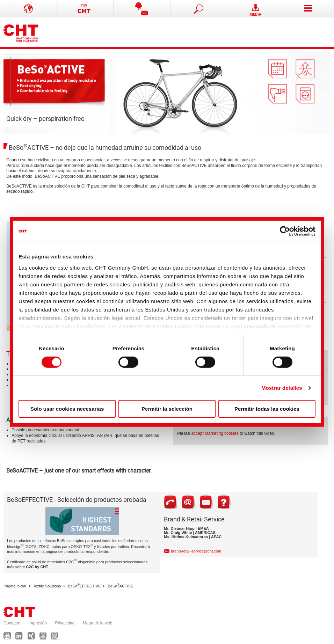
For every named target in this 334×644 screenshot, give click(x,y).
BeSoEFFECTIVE (84, 586)
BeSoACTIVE (120, 586)
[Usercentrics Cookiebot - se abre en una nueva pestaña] (285, 231)
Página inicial (15, 586)
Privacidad (65, 623)
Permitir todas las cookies (267, 409)
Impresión (38, 623)
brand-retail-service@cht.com (196, 551)
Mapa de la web (98, 623)
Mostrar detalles (282, 388)
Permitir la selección (167, 409)
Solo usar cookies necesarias (67, 409)
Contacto (12, 623)
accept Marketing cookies (215, 433)
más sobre (28, 567)
